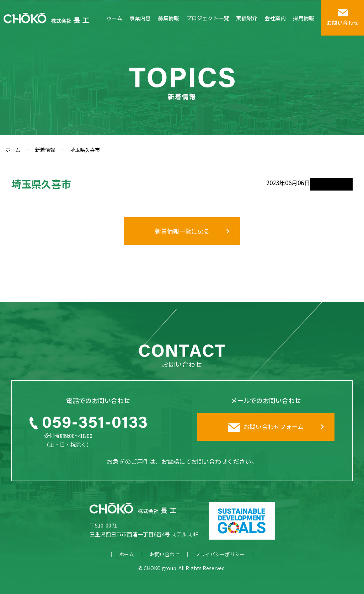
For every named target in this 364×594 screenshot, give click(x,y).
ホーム (114, 18)
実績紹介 (247, 18)
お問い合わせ (165, 554)
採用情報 (304, 18)
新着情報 (45, 150)
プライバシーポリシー (220, 554)
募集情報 (168, 18)
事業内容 (140, 18)
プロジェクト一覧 (208, 18)
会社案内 (275, 18)
